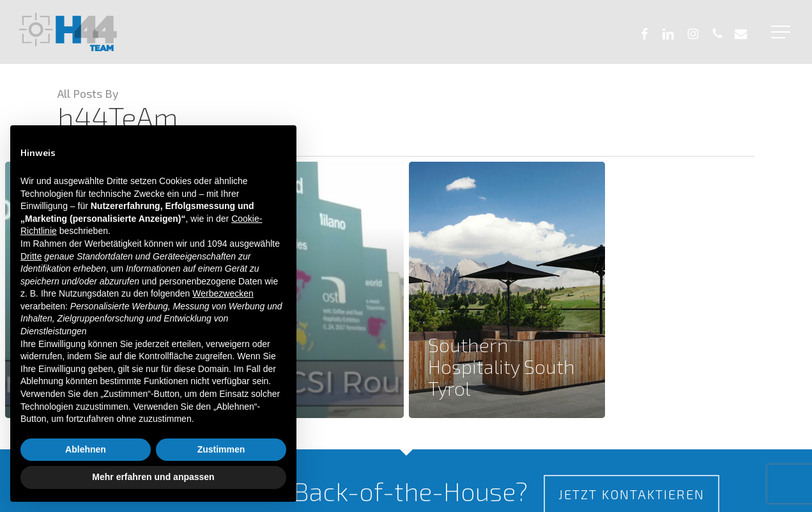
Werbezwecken (223, 293)
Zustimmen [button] (221, 449)
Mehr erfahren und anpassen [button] (153, 477)
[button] (782, 32)
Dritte (31, 256)
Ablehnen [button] (86, 449)
